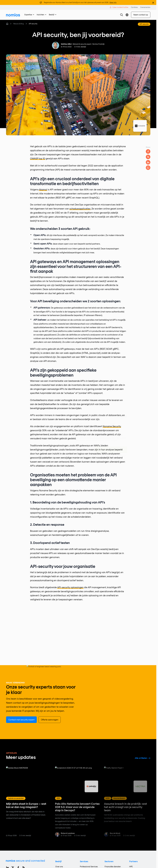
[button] (122, 15)
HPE (131, 866)
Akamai (43, 189)
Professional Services (89, 866)
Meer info (113, 2)
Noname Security (112, 426)
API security (33, 24)
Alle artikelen (143, 758)
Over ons (59, 866)
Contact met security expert (21, 720)
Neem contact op (141, 15)
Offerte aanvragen (50, 720)
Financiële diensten (113, 866)
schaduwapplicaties (80, 209)
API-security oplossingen (70, 587)
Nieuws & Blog (19, 24)
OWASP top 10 (38, 158)
